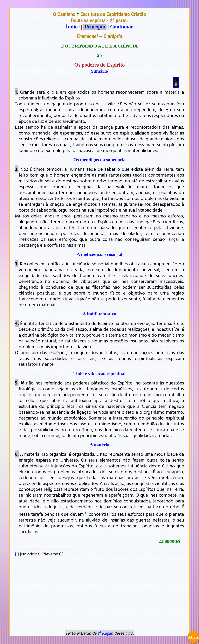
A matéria (99, 445)
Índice (73, 27)
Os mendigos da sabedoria (100, 160)
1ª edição (105, 633)
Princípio (95, 27)
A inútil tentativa (99, 314)
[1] (17, 554)
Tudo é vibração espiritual (99, 373)
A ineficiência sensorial (100, 254)
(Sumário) (99, 71)
